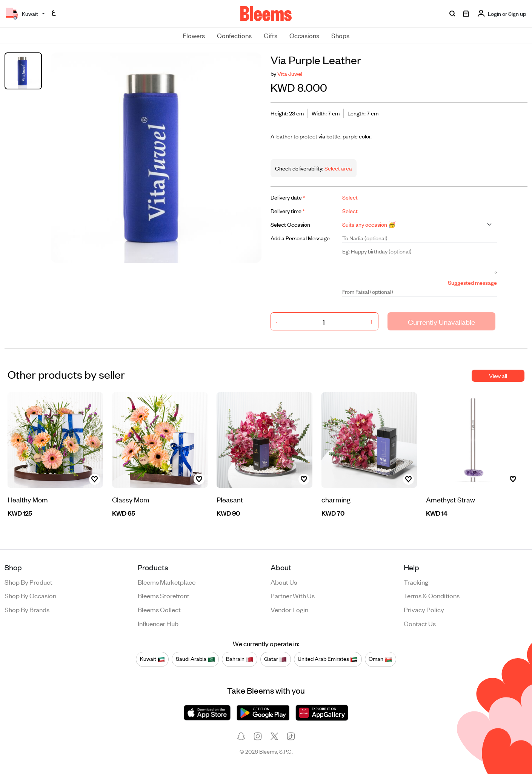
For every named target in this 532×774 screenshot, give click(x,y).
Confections (234, 35)
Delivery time (288, 211)
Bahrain (240, 659)
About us (284, 582)
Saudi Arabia (195, 659)
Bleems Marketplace (167, 582)
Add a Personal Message (300, 238)
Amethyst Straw (451, 499)
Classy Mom (131, 499)
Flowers (194, 35)
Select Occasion (290, 224)
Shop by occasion (30, 595)
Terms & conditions (432, 595)
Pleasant (230, 499)
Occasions (304, 35)
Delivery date (288, 197)
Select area (338, 168)
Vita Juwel (290, 73)
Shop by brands (27, 609)
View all (498, 375)
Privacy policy (424, 609)
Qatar (275, 659)
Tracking (416, 582)
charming (336, 499)
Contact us (420, 623)
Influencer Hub (158, 623)
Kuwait (152, 659)
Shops (340, 35)
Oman (380, 659)
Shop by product (28, 582)
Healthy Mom (28, 499)
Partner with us (293, 595)
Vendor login (289, 609)
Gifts (271, 35)
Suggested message (472, 282)
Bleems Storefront (164, 595)
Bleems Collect (159, 609)
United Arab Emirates (328, 659)
